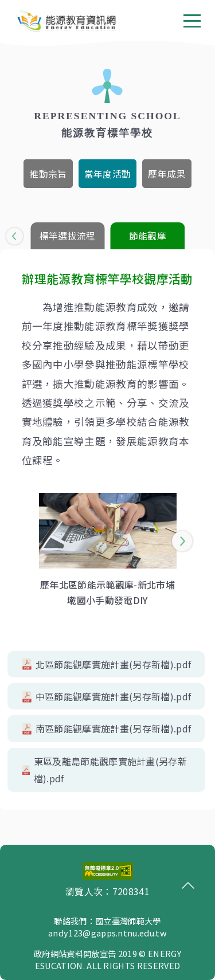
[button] (15, 236)
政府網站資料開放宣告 (75, 953)
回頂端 (185, 885)
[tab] (48, 174)
